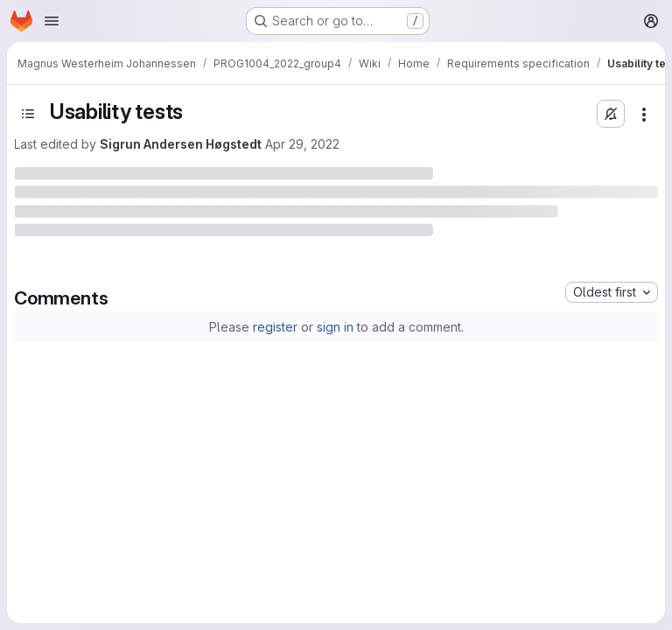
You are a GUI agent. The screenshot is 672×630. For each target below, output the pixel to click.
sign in (335, 327)
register (275, 327)
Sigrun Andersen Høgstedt (181, 144)
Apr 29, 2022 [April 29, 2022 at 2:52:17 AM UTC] (302, 144)
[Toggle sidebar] (28, 114)
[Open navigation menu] (52, 21)
